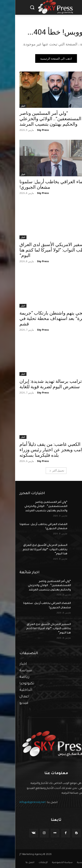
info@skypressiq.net (17, 803)
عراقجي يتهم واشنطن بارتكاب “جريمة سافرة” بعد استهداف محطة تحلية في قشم (40, 318)
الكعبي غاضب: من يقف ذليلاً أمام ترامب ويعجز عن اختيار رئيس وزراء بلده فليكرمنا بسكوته (38, 450)
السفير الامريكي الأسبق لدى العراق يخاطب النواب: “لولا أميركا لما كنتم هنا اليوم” (40, 250)
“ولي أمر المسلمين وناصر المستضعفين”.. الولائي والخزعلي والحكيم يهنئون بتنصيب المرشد (35, 119)
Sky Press (28, 130)
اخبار (8, 106)
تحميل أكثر (42, 471)
